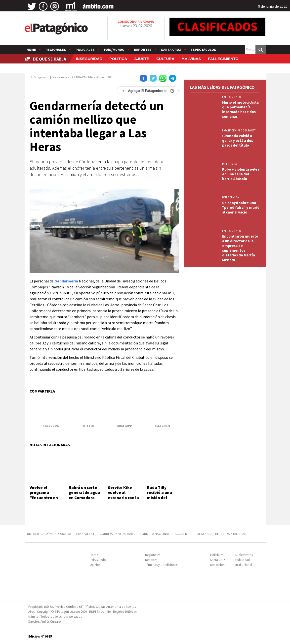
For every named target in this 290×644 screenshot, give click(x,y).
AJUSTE (142, 59)
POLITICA (118, 59)
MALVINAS (191, 59)
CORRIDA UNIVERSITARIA (117, 534)
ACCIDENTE (183, 534)
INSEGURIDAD (89, 59)
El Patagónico (40, 77)
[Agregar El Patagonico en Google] (148, 91)
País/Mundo (114, 50)
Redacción (217, 565)
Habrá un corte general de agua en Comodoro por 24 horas (84, 495)
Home (31, 50)
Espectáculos (203, 50)
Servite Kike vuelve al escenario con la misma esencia (123, 495)
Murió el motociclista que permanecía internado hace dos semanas (240, 109)
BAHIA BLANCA (230, 197)
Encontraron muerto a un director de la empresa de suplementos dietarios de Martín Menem (240, 248)
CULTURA (165, 59)
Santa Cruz (171, 50)
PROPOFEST (85, 534)
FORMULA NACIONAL (155, 534)
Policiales (85, 50)
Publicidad (243, 560)
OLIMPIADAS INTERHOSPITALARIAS (221, 534)
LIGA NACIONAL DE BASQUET (239, 130)
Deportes (143, 50)
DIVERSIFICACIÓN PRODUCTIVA (49, 534)
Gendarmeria (66, 281)
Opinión (95, 565)
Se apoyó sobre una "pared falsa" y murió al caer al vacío (241, 207)
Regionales (56, 50)
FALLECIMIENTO (223, 59)
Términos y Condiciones (161, 565)
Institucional (244, 565)
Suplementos (244, 555)
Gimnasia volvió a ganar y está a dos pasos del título (238, 140)
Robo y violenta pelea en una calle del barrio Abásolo (241, 174)
